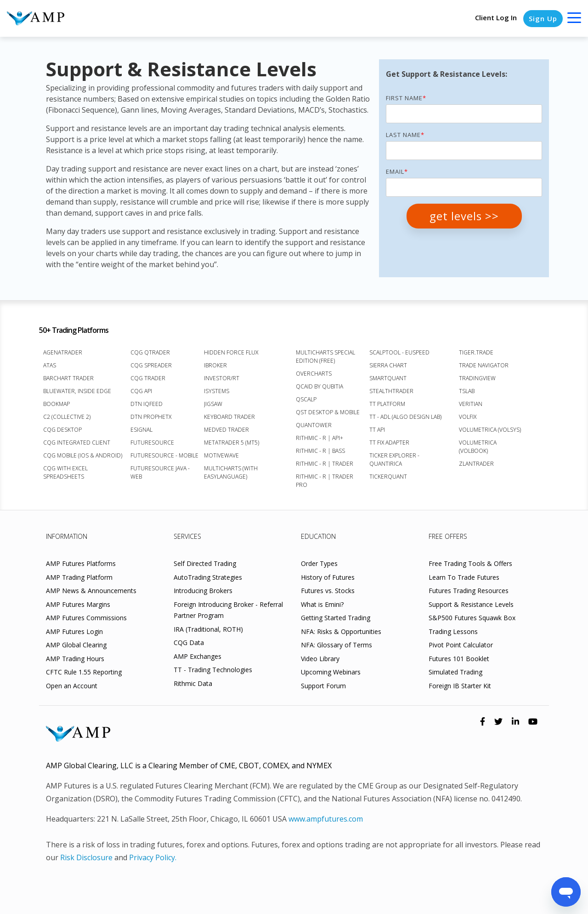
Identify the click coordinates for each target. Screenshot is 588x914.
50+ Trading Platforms (74, 330)
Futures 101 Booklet (459, 659)
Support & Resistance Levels (471, 604)
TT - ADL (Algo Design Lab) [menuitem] (405, 417)
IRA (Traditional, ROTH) (208, 629)
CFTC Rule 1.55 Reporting (84, 672)
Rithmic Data (193, 683)
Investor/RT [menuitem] (222, 378)
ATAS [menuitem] (50, 365)
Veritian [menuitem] (471, 404)
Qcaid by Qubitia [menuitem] (319, 386)
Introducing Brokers (203, 591)
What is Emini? (322, 604)
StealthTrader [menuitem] (391, 391)
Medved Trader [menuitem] (226, 430)
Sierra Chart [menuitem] (388, 365)
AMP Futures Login (74, 631)
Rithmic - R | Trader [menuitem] (325, 464)
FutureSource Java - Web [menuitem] (160, 472)
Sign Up (543, 18)
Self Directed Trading (205, 563)
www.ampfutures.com (326, 819)
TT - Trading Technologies (213, 670)
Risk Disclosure (86, 857)
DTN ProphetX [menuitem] (151, 417)
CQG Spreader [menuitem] (151, 365)
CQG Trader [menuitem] (148, 378)
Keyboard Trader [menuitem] (229, 417)
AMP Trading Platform (79, 577)
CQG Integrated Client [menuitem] (77, 443)
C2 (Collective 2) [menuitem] (67, 417)
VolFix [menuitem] (468, 417)
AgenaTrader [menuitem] (63, 352)
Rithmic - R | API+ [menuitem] (319, 438)
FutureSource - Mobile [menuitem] (164, 455)
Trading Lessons (453, 631)
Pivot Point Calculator (461, 645)
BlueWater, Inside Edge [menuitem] (77, 391)
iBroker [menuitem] (215, 365)
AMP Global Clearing (76, 645)
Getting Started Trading (336, 618)
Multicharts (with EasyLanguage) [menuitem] (231, 472)
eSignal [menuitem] (141, 430)
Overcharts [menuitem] (314, 374)
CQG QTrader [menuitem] (150, 352)
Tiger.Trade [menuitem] (476, 352)
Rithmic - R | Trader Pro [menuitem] (325, 481)
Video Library (320, 659)
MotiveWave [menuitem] (221, 455)
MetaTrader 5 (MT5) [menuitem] (232, 443)
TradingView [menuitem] (477, 378)
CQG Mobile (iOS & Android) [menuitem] (83, 455)
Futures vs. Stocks (328, 591)
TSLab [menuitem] (467, 391)
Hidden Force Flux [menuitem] (231, 352)
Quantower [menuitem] (314, 425)
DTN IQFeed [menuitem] (147, 404)
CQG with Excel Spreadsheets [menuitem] (65, 472)
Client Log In (496, 18)
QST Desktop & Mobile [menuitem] (328, 412)
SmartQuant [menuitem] (388, 378)
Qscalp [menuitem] (306, 399)
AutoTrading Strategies (208, 577)
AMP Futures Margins (78, 604)
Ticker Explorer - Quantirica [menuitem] (394, 460)
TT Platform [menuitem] (387, 404)
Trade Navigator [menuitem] (484, 365)
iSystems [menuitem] (217, 391)
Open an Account (72, 686)
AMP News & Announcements (91, 591)
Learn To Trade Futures (464, 577)
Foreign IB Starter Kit (460, 686)
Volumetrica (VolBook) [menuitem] (478, 447)
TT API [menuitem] (377, 430)
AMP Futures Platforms (81, 563)
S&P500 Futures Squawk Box (472, 618)
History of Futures (328, 577)
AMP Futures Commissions (86, 618)
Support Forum (323, 686)
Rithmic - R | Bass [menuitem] (320, 451)
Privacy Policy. (153, 857)
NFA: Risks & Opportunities (341, 631)
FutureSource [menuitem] (152, 443)
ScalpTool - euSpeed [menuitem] (399, 352)
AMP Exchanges (198, 656)
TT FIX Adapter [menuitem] (389, 443)
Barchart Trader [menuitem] (68, 378)
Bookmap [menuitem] (57, 404)
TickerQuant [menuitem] (388, 477)
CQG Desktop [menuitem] (62, 430)
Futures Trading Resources (469, 591)
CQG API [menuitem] (141, 391)
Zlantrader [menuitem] (476, 464)
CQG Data (189, 643)
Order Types (319, 563)
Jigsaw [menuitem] (213, 404)
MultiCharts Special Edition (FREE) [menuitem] (325, 357)
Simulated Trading (455, 672)
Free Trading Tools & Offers (470, 563)
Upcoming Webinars (331, 672)
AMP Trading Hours (75, 659)
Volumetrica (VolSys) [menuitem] (490, 430)
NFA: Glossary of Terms (336, 645)
